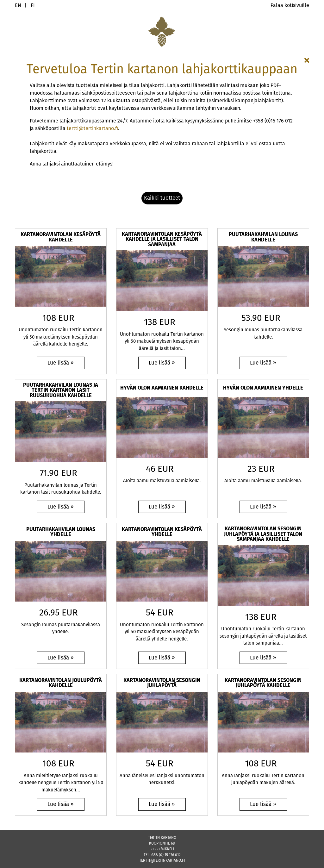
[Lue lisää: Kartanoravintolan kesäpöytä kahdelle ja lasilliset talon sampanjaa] (162, 363)
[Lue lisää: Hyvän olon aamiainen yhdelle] (263, 507)
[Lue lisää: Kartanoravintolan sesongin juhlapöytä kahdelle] (263, 804)
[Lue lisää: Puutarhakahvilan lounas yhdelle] (61, 658)
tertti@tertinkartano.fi (92, 128)
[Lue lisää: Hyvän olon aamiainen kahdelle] (162, 507)
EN (18, 5)
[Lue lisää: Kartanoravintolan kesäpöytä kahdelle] (61, 363)
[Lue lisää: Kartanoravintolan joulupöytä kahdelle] (61, 804)
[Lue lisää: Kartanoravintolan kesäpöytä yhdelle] (162, 658)
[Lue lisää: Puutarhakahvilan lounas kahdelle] (263, 363)
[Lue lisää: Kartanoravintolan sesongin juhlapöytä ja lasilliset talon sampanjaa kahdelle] (263, 658)
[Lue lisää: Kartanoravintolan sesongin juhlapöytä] (162, 804)
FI (33, 5)
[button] (162, 198)
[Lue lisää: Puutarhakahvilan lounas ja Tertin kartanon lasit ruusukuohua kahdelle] (61, 507)
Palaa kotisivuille (290, 5)
